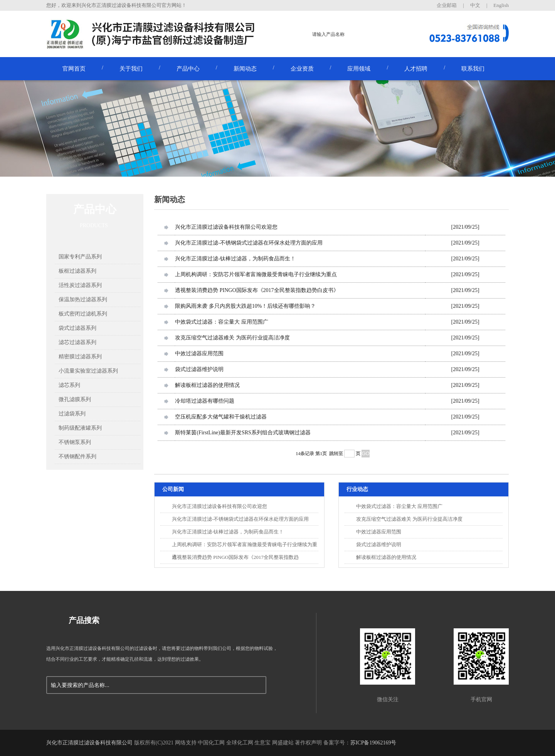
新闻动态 (245, 69)
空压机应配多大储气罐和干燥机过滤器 (221, 417)
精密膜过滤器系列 (80, 357)
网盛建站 (283, 743)
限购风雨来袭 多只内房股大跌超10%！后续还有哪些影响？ (245, 306)
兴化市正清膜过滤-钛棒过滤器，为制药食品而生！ (235, 259)
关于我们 (131, 69)
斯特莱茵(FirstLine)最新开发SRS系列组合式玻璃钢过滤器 (243, 433)
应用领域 (359, 69)
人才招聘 (416, 69)
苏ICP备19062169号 (373, 743)
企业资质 (302, 69)
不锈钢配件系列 (77, 456)
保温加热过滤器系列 (83, 300)
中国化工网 (211, 743)
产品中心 (188, 69)
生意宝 (262, 743)
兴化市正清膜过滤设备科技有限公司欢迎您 (226, 227)
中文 (475, 5)
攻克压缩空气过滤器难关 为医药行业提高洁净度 (232, 338)
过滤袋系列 (72, 414)
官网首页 (74, 69)
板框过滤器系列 (77, 271)
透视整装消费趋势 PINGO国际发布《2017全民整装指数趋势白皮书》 (257, 290)
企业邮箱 (447, 5)
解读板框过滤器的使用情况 (207, 385)
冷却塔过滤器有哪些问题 (205, 401)
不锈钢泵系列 (75, 442)
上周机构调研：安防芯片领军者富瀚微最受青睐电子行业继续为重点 (256, 274)
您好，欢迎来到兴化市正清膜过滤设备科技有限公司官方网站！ (116, 5)
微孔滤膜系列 (75, 399)
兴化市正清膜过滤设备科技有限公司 (89, 743)
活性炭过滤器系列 (80, 285)
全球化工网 (240, 743)
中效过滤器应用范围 (199, 354)
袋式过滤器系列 (77, 328)
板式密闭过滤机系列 (83, 314)
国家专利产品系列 (80, 257)
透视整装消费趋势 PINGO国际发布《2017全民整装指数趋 (235, 557)
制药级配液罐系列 (80, 428)
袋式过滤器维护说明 (199, 369)
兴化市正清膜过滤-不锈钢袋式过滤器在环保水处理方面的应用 (249, 243)
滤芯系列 (69, 385)
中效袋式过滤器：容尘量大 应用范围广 (222, 322)
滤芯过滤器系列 (77, 342)
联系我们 (473, 69)
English (501, 5)
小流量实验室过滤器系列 (88, 371)
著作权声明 (308, 743)
